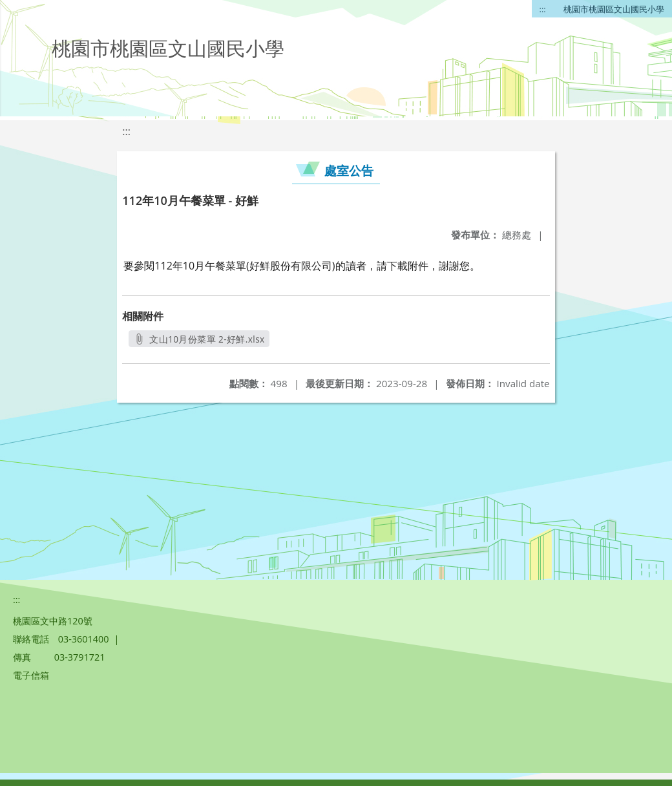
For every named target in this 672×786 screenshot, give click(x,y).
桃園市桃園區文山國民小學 (614, 9)
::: (543, 9)
